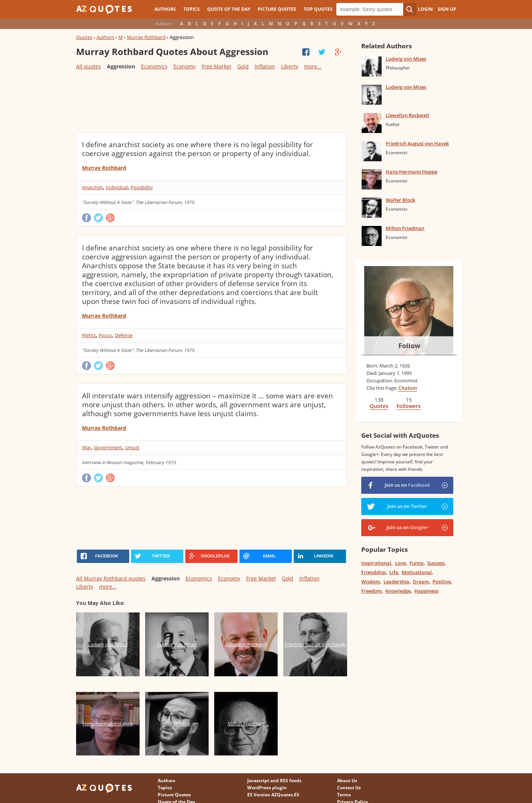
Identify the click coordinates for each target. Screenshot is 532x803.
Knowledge (398, 591)
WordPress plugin (267, 788)
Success (436, 563)
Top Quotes (318, 9)
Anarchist (92, 187)
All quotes (89, 66)
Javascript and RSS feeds (274, 781)
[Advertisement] (211, 101)
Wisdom (371, 582)
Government (108, 447)
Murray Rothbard (146, 37)
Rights (89, 335)
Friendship (373, 572)
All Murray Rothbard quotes (111, 578)
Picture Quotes (277, 9)
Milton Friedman (405, 228)
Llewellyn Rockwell (407, 115)
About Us (347, 781)
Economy (185, 66)
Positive (442, 582)
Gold (243, 66)
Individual (117, 187)
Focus (105, 335)
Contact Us (349, 788)
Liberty (290, 66)
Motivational (417, 572)
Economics (154, 66)
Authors (165, 9)
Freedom (371, 591)
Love (400, 563)
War (87, 447)
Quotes (84, 37)
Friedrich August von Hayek (417, 143)
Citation (408, 388)
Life (394, 572)
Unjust (132, 447)
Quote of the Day (229, 9)
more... (313, 66)
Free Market (216, 66)
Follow (409, 346)
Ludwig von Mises (406, 59)
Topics (192, 9)
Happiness (426, 591)
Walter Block (400, 200)
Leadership (396, 582)
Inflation (265, 66)
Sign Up (447, 9)
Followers (409, 406)
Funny (417, 563)
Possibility (142, 187)
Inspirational (376, 563)
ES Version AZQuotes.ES (273, 795)
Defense (124, 335)
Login (425, 9)
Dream (421, 582)
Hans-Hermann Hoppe (412, 172)
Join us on (407, 485)
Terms (344, 795)
